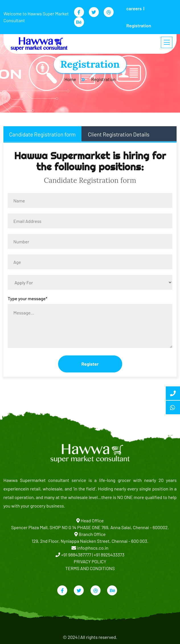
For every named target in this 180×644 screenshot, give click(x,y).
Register (90, 364)
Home (70, 79)
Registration (139, 25)
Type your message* (28, 298)
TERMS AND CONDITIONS (90, 568)
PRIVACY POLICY (90, 561)
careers (134, 8)
